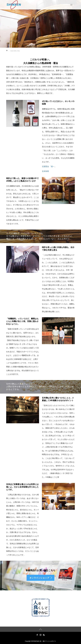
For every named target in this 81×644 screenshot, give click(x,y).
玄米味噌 (45, 171)
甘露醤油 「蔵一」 (49, 167)
